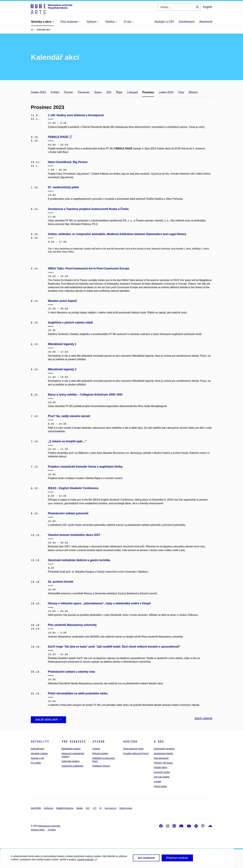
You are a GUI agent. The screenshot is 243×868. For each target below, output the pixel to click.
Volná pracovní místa (133, 749)
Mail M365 (36, 808)
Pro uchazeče (74, 742)
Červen (68, 92)
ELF (88, 808)
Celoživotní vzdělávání (72, 766)
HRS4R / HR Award (163, 763)
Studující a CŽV (164, 22)
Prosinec (148, 92)
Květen (55, 92)
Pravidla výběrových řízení (136, 754)
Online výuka (126, 808)
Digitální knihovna (65, 808)
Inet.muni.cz (110, 808)
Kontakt (157, 782)
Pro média (36, 763)
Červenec (84, 92)
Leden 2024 (166, 92)
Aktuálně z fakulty (39, 754)
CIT (95, 808)
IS (101, 808)
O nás (159, 742)
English (208, 7)
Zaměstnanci (187, 22)
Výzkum (98, 742)
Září (109, 92)
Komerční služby (162, 772)
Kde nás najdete (162, 777)
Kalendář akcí (38, 749)
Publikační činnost (101, 766)
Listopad (132, 92)
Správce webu (38, 830)
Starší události (203, 718)
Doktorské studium (71, 761)
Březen (193, 92)
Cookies (52, 830)
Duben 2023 (38, 92)
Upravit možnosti (87, 861)
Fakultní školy (160, 767)
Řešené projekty (100, 754)
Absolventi (206, 22)
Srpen (98, 92)
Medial (80, 808)
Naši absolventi (161, 758)
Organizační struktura (164, 749)
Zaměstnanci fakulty (163, 754)
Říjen (119, 92)
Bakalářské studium (71, 749)
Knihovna (49, 808)
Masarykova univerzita (49, 826)
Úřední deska (160, 786)
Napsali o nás (37, 758)
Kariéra (130, 742)
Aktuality (40, 742)
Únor (181, 92)
